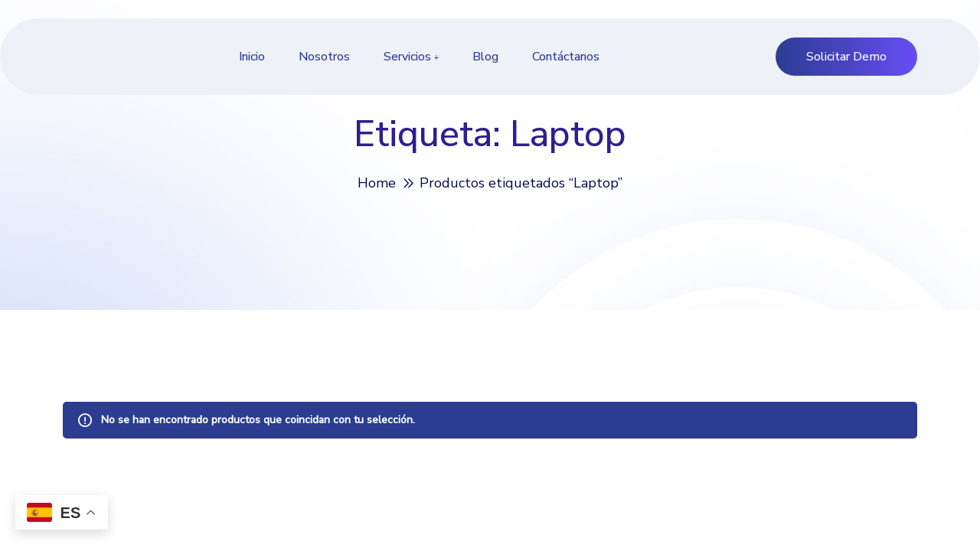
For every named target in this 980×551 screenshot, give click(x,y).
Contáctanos (566, 57)
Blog (485, 57)
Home (377, 183)
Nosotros (324, 57)
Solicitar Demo (846, 57)
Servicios (407, 57)
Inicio (252, 57)
